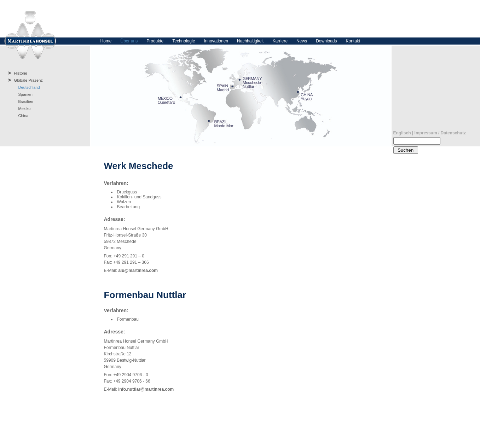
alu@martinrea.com (138, 270)
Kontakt (353, 41)
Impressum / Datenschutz (440, 133)
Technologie (184, 41)
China (24, 116)
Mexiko (25, 109)
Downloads (326, 41)
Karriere (280, 41)
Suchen (406, 150)
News (302, 41)
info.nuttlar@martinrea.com (146, 389)
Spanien (25, 94)
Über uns (129, 41)
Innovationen (216, 41)
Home (106, 41)
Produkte (155, 41)
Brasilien (26, 101)
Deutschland (29, 87)
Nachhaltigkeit (250, 41)
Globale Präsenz (25, 80)
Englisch (402, 133)
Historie (18, 73)
